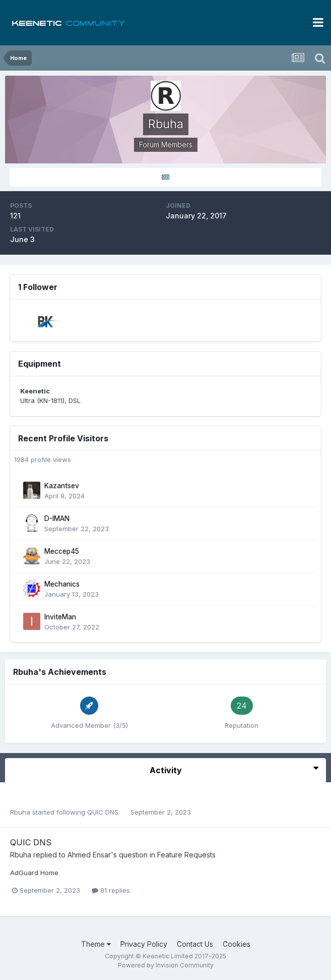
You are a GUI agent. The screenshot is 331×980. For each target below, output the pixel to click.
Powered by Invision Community (166, 965)
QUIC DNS (104, 812)
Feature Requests (186, 855)
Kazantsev (62, 486)
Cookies (237, 944)
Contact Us (195, 944)
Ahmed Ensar (89, 855)
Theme (96, 944)
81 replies (111, 890)
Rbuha (20, 812)
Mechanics (62, 584)
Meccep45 (62, 551)
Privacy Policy (144, 944)
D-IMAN (57, 518)
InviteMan (60, 617)
